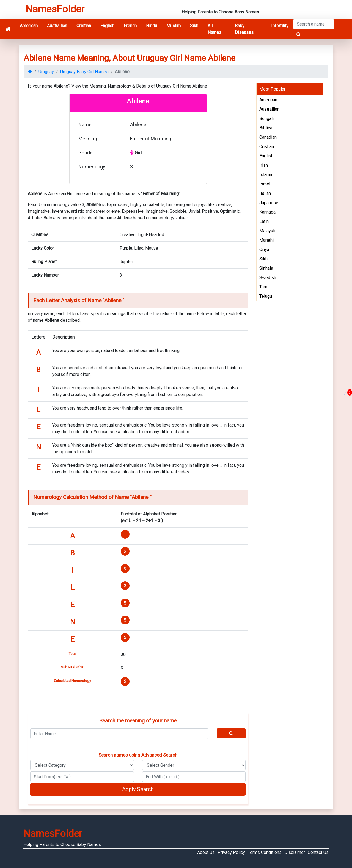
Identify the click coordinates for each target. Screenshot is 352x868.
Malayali (267, 231)
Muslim (174, 26)
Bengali (266, 118)
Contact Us (318, 852)
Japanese (269, 203)
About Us (206, 852)
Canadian (268, 137)
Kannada (267, 212)
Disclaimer (295, 852)
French (130, 26)
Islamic (266, 175)
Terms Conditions (265, 852)
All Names (215, 29)
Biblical (266, 128)
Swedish (268, 278)
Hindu (152, 26)
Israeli (265, 184)
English (107, 26)
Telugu (266, 296)
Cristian (84, 26)
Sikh (194, 26)
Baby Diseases (244, 29)
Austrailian (57, 26)
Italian (265, 193)
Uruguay (46, 72)
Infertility (280, 26)
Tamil (264, 287)
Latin (264, 221)
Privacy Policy (231, 852)
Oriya (264, 249)
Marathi (266, 240)
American (29, 26)
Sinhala (266, 268)
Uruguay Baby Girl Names (84, 72)
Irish (264, 165)
